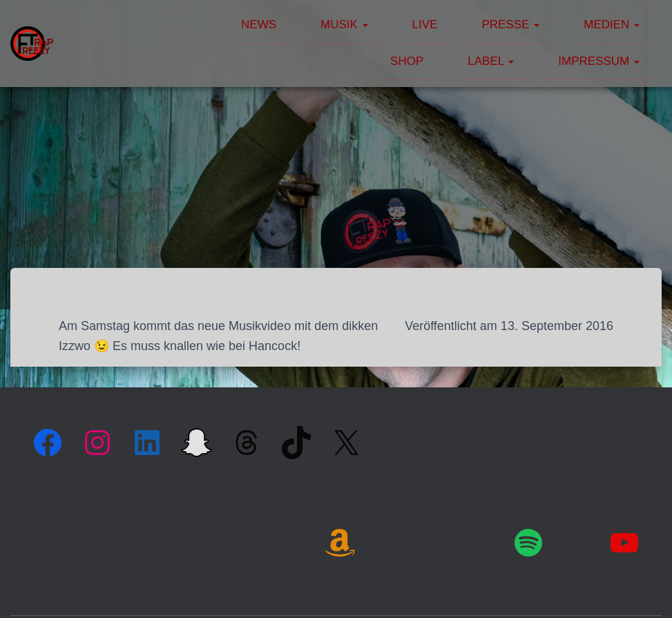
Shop (407, 61)
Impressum (599, 61)
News (259, 25)
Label (491, 61)
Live (425, 25)
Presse (510, 25)
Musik (344, 25)
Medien (612, 25)
